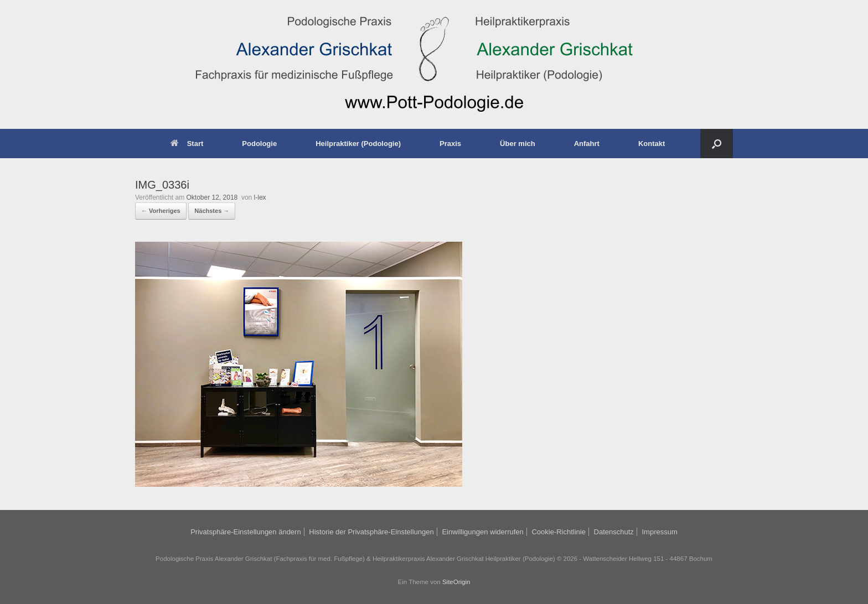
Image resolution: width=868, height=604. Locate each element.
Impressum (659, 532)
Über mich (518, 144)
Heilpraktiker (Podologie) (358, 144)
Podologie (259, 144)
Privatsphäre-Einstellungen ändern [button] (246, 532)
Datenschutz (614, 532)
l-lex (260, 197)
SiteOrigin (456, 582)
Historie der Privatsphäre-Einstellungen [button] (371, 532)
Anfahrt (587, 144)
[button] (717, 144)
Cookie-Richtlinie (559, 532)
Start (187, 144)
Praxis (450, 144)
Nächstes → (212, 211)
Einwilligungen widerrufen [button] (482, 532)
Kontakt (652, 144)
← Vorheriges (161, 211)
